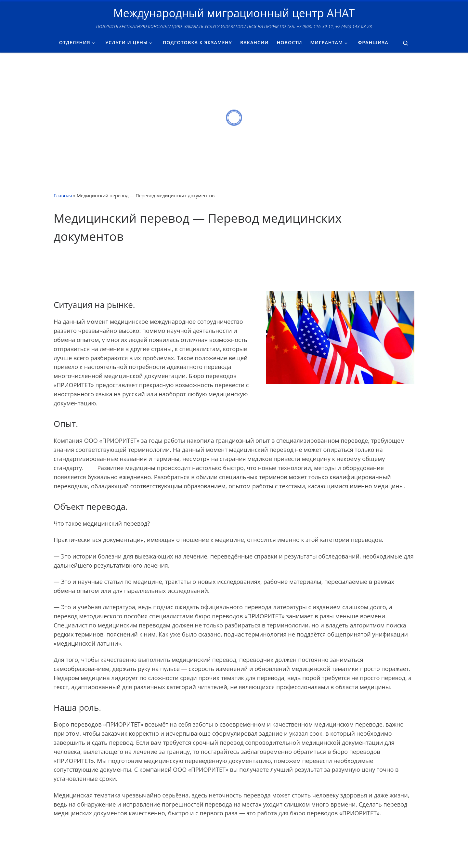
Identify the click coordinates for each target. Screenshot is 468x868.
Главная (63, 196)
